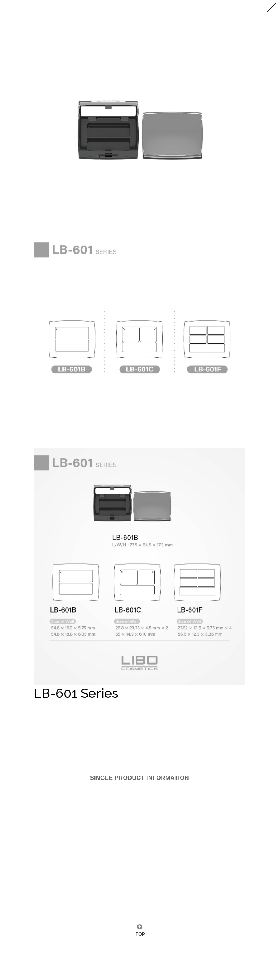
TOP (139, 934)
